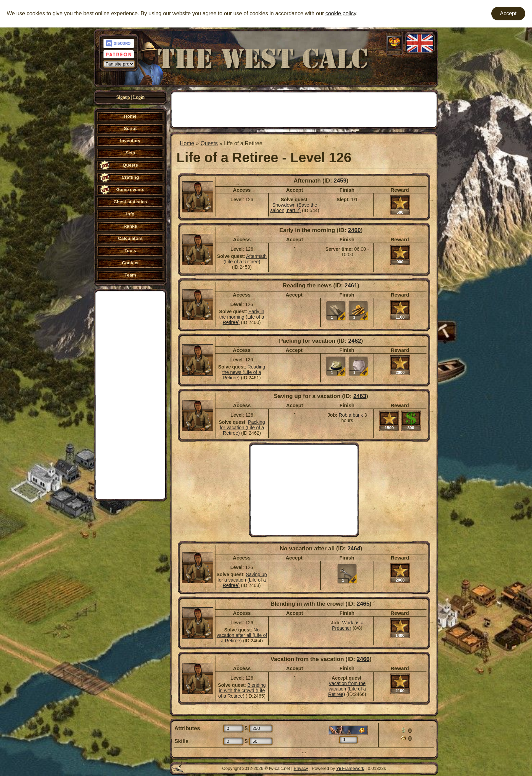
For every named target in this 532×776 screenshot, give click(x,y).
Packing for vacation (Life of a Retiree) (242, 428)
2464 (354, 548)
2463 (360, 396)
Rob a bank (351, 415)
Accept (508, 13)
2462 (355, 341)
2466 (363, 659)
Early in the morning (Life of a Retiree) (242, 317)
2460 (354, 230)
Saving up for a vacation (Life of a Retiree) (242, 580)
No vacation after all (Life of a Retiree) (242, 635)
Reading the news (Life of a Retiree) (244, 372)
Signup (123, 97)
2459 (340, 181)
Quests (209, 143)
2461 (351, 286)
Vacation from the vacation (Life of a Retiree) (347, 689)
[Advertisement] (130, 394)
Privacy (301, 768)
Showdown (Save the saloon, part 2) (294, 208)
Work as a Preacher (348, 625)
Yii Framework (350, 768)
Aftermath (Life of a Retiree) (245, 259)
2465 (363, 604)
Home (187, 143)
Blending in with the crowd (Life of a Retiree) (242, 690)
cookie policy (341, 13)
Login (139, 97)
